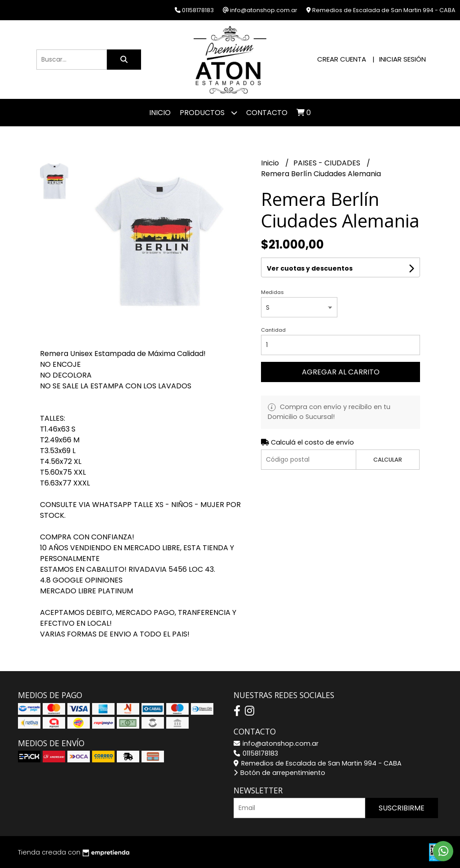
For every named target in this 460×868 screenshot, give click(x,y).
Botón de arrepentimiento (279, 773)
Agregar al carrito (341, 372)
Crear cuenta (342, 59)
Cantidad (273, 330)
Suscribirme (402, 808)
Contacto (267, 113)
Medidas (272, 292)
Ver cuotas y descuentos (310, 268)
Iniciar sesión (402, 59)
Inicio (160, 113)
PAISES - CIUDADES (328, 163)
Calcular (388, 460)
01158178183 (256, 753)
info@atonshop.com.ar (276, 743)
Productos (208, 113)
